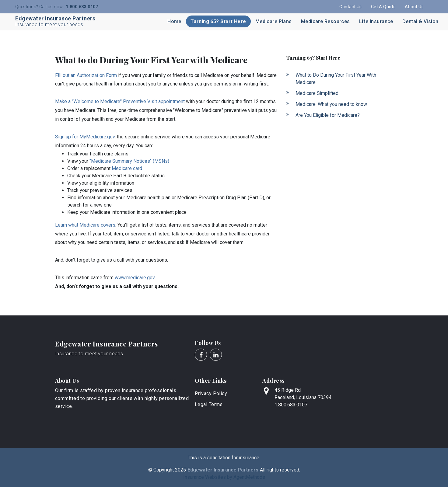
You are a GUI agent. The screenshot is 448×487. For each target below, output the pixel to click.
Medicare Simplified (317, 93)
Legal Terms (209, 404)
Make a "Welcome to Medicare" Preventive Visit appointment (120, 101)
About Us (414, 7)
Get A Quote (383, 7)
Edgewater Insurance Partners (107, 344)
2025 (180, 470)
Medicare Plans (274, 21)
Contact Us (350, 7)
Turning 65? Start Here (218, 21)
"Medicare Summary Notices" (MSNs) (129, 161)
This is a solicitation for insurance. (224, 458)
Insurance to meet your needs (89, 354)
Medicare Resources (325, 21)
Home (174, 21)
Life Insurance (376, 21)
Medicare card (127, 168)
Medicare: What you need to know (331, 104)
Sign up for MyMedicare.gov (85, 137)
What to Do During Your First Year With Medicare (336, 79)
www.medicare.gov (135, 278)
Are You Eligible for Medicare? (328, 115)
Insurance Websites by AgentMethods (224, 477)
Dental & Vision (420, 21)
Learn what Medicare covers (85, 225)
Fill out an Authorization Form (86, 75)
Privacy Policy (211, 393)
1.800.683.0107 (82, 7)
